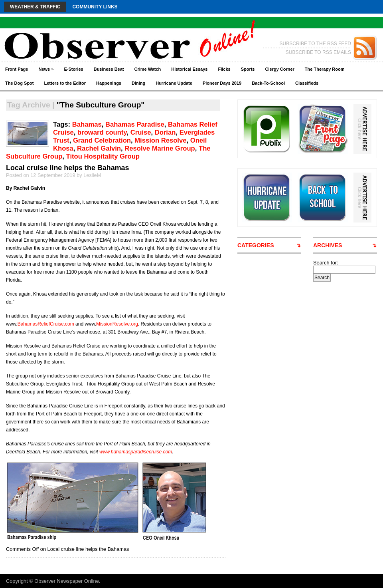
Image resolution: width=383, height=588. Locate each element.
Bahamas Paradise (135, 124)
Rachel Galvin (99, 148)
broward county (102, 132)
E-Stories (73, 69)
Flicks (224, 69)
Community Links (95, 7)
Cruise (141, 132)
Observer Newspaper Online (66, 581)
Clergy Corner (279, 69)
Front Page (17, 69)
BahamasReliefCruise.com (46, 324)
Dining (138, 83)
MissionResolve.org (117, 324)
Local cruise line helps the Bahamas (68, 168)
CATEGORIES (256, 245)
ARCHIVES (328, 245)
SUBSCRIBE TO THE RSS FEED (315, 44)
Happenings (109, 83)
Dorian (165, 132)
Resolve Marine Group (160, 148)
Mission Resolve (160, 140)
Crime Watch (148, 69)
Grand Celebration (102, 140)
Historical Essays (189, 69)
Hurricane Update (174, 83)
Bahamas (87, 124)
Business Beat (109, 69)
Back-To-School (268, 83)
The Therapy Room (325, 69)
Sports (248, 69)
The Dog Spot (20, 83)
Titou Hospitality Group (103, 156)
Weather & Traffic (35, 7)
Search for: (326, 263)
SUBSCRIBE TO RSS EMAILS (318, 52)
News (46, 69)
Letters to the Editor (65, 83)
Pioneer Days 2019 (222, 83)
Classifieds (307, 83)
